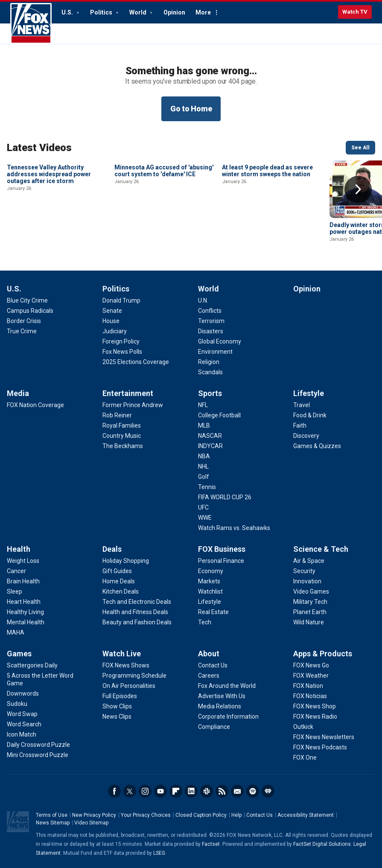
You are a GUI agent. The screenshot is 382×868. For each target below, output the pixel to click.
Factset (211, 844)
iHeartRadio (268, 791)
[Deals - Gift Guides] (117, 571)
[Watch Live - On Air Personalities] (129, 686)
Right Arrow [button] (358, 189)
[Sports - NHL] (203, 466)
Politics (102, 12)
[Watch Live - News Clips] (117, 717)
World (139, 12)
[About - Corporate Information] (228, 717)
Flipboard (176, 791)
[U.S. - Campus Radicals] (30, 311)
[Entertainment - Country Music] (122, 436)
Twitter (130, 791)
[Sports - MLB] (204, 425)
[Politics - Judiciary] (115, 331)
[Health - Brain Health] (23, 581)
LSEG (159, 853)
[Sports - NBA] (204, 456)
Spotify (253, 791)
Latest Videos (39, 148)
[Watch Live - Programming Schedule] (134, 676)
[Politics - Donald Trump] (121, 300)
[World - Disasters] (211, 331)
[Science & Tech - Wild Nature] (309, 622)
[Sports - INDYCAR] (210, 446)
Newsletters (237, 791)
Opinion (174, 12)
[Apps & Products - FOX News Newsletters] (324, 737)
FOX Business (222, 549)
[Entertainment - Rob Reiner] (117, 415)
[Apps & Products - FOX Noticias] (310, 696)
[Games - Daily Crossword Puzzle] (38, 745)
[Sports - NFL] (203, 405)
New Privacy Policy (94, 815)
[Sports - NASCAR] (210, 436)
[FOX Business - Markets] (209, 581)
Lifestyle (309, 393)
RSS (222, 791)
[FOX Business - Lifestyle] (210, 602)
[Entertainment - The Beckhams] (123, 446)
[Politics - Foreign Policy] (121, 341)
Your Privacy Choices (146, 815)
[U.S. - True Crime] (22, 331)
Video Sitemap (91, 823)
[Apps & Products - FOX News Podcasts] (320, 747)
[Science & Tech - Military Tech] (310, 602)
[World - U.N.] (203, 300)
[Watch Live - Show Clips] (117, 706)
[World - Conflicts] (210, 311)
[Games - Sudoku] (17, 704)
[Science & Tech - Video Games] (311, 591)
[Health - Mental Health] (26, 622)
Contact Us (260, 815)
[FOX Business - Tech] (205, 622)
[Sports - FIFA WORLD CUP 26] (225, 497)
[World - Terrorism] (211, 321)
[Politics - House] (111, 321)
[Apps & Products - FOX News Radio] (315, 717)
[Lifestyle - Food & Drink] (310, 415)
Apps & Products (323, 654)
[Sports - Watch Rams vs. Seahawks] (234, 528)
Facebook (114, 791)
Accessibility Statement (306, 815)
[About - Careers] (209, 676)
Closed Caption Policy (201, 815)
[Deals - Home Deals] (119, 581)
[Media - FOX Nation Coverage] (35, 405)
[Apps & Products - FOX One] (305, 757)
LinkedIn (191, 791)
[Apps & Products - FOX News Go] (311, 665)
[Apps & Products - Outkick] (303, 727)
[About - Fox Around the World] (227, 686)
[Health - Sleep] (15, 591)
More (203, 12)
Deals (112, 549)
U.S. (68, 12)
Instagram (145, 791)
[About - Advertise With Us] (222, 696)
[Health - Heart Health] (24, 602)
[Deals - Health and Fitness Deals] (135, 612)
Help (236, 815)
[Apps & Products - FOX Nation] (308, 686)
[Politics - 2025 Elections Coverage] (136, 362)
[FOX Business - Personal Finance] (221, 561)
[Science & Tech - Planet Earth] (310, 612)
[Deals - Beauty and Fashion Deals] (137, 622)
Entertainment (128, 393)
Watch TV (355, 12)
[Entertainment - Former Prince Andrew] (133, 405)
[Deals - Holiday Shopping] (126, 561)
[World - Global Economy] (220, 341)
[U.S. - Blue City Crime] (27, 300)
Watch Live (122, 654)
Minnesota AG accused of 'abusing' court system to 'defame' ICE (164, 228)
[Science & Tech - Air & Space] (309, 561)
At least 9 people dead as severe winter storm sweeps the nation (267, 228)
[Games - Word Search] (24, 724)
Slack (207, 791)
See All (360, 148)
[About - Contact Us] (213, 665)
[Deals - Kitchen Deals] (121, 591)
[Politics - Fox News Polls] (122, 352)
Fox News (31, 23)
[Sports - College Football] (219, 415)
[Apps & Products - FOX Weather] (311, 676)
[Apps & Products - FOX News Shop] (315, 706)
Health (19, 549)
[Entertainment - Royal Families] (122, 425)
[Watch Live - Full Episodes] (120, 696)
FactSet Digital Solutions (322, 844)
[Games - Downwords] (23, 693)
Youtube (160, 791)
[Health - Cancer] (16, 571)
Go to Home (191, 109)
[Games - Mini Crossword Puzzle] (38, 755)
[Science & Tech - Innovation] (307, 581)
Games (19, 654)
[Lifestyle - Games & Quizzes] (317, 446)
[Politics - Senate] (112, 311)
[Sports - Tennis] (207, 487)
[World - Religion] (209, 362)
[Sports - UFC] (203, 507)
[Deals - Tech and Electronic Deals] (137, 602)
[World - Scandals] (210, 372)
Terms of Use (52, 815)
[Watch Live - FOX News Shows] (126, 665)
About (209, 654)
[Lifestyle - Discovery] (306, 436)
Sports (210, 393)
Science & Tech (321, 549)
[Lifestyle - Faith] (300, 425)
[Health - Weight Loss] (23, 561)
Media (18, 393)
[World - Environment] (215, 352)
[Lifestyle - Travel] (302, 405)
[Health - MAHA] (16, 632)
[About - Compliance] (214, 727)
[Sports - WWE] (205, 518)
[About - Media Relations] (220, 706)
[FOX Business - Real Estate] (213, 612)
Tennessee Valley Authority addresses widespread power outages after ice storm (49, 232)
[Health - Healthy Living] (25, 612)
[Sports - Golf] (204, 477)
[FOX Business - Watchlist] (210, 591)
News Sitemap (53, 823)
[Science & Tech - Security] (304, 571)
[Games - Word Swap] (22, 714)
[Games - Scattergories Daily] (32, 665)
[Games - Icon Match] (22, 734)
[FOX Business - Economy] (211, 571)
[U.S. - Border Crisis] (24, 321)
